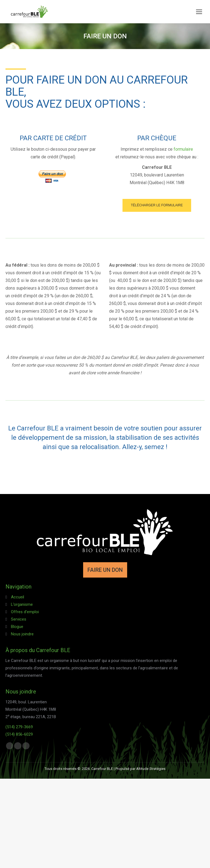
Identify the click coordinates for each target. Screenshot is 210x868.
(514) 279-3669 (19, 727)
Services (19, 619)
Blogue (17, 627)
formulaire (183, 149)
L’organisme (22, 604)
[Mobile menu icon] (199, 12)
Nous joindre (22, 634)
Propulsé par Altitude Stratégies (140, 769)
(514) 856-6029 (19, 734)
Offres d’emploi (25, 612)
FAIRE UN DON (105, 570)
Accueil (17, 597)
